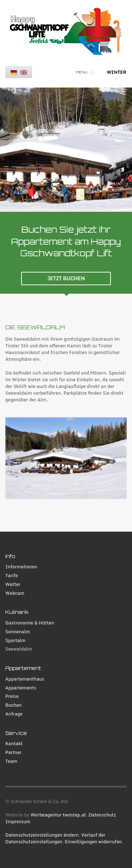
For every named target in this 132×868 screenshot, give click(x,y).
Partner (13, 752)
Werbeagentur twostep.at (58, 815)
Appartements (21, 688)
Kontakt (14, 744)
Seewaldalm (19, 649)
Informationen (21, 567)
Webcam (15, 593)
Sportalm (15, 640)
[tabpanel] (66, 150)
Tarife (12, 576)
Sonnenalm (18, 632)
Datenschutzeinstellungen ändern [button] (42, 835)
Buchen (14, 705)
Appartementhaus (25, 679)
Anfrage (14, 714)
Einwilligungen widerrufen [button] (93, 842)
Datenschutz (102, 815)
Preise (12, 696)
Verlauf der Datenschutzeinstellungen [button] (55, 838)
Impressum (18, 821)
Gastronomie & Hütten (30, 623)
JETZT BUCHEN (66, 278)
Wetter (13, 584)
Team (11, 761)
